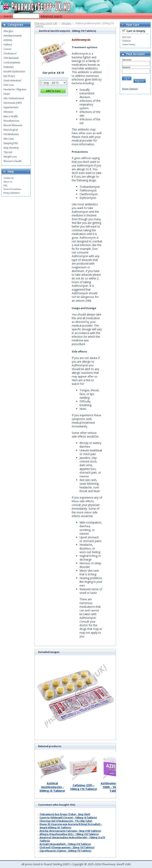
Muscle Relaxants (13, 125)
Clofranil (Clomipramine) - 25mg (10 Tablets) (67, 847)
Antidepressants (13, 36)
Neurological (11, 130)
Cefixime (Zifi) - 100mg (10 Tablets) (83, 786)
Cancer (7, 49)
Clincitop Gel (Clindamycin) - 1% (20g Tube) (66, 821)
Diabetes (8, 67)
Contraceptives (12, 62)
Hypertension (11, 107)
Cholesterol (10, 54)
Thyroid (8, 152)
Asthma (8, 45)
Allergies (8, 31)
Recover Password (130, 89)
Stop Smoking (11, 148)
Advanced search (51, 16)
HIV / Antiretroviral (14, 98)
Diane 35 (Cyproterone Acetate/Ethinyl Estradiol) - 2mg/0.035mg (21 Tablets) (71, 826)
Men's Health (11, 116)
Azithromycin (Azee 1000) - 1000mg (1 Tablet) (115, 786)
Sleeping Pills (11, 143)
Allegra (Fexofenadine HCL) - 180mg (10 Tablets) (69, 834)
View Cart (126, 37)
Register (140, 81)
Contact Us (8, 178)
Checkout (126, 41)
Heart (7, 94)
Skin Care (9, 139)
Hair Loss (9, 85)
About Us (8, 182)
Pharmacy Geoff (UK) (46, 23)
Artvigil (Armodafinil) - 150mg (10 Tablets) (65, 844)
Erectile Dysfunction (14, 71)
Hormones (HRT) (13, 103)
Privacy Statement (12, 193)
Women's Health (13, 161)
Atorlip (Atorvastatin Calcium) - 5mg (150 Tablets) (70, 831)
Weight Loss (10, 157)
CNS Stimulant (11, 58)
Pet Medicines (11, 134)
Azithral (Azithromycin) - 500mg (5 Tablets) (52, 786)
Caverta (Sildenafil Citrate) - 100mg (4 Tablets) (68, 818)
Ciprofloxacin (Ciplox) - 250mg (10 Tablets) (65, 851)
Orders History (129, 44)
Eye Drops (9, 76)
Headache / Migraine (15, 89)
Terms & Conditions (12, 189)
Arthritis (8, 40)
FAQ (5, 185)
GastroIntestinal (12, 80)
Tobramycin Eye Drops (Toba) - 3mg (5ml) (65, 814)
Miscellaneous (11, 121)
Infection (66, 23)
